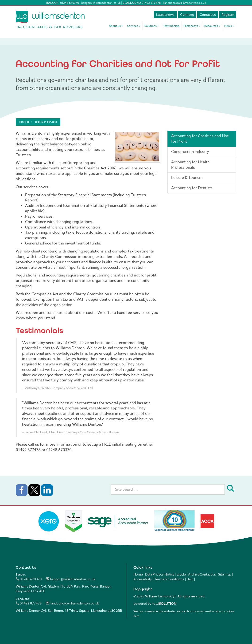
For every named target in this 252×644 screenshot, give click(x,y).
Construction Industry (190, 152)
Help (190, 579)
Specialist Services (46, 122)
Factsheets (192, 26)
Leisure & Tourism (187, 178)
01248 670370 (29, 579)
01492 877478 (29, 603)
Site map (225, 574)
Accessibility (143, 579)
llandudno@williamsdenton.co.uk (184, 3)
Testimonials (171, 26)
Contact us (208, 14)
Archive (194, 574)
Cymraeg (187, 14)
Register (228, 14)
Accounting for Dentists (192, 188)
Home (138, 574)
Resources (212, 26)
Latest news (165, 14)
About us (116, 26)
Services (134, 26)
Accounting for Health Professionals (190, 165)
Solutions (152, 26)
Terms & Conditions (169, 579)
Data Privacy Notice (160, 574)
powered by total (155, 603)
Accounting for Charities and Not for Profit (200, 139)
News (229, 26)
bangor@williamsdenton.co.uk (101, 3)
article (181, 574)
